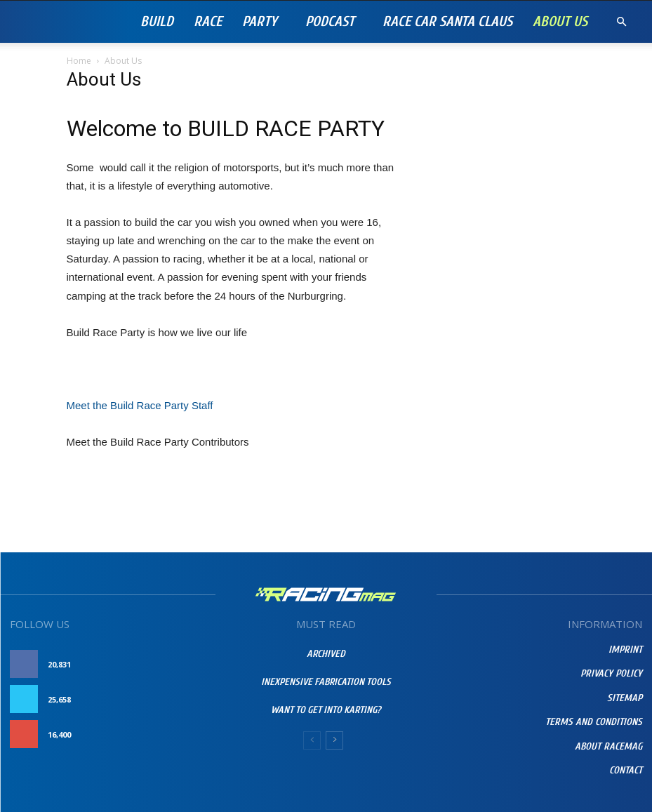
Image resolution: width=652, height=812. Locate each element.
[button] (621, 22)
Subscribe (186, 734)
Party (260, 21)
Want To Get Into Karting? (326, 710)
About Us (560, 21)
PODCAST (330, 21)
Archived (326, 654)
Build (157, 21)
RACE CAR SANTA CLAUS (447, 21)
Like (200, 664)
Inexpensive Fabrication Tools (326, 682)
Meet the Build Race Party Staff (140, 405)
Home (79, 61)
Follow (191, 699)
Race (208, 21)
